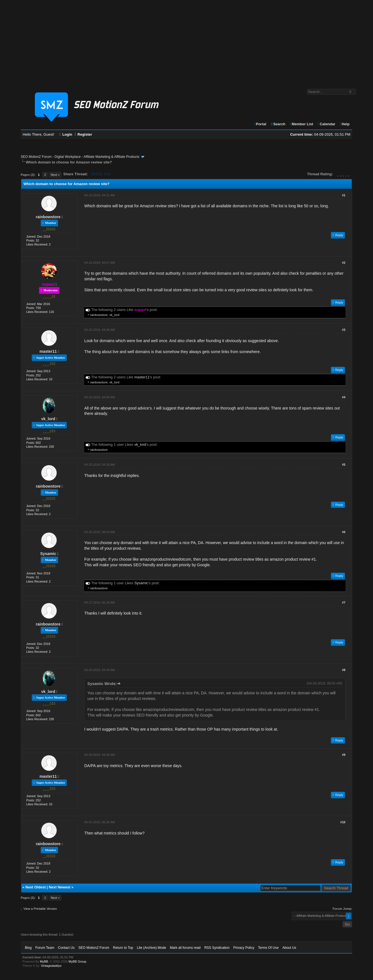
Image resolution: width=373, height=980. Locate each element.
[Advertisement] (187, 42)
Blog (28, 948)
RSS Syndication (217, 948)
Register (83, 134)
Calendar (326, 124)
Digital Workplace (67, 157)
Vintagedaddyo (51, 966)
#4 (344, 397)
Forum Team (45, 948)
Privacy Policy (244, 948)
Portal (260, 124)
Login (66, 134)
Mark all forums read (185, 948)
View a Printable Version (40, 909)
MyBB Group (77, 961)
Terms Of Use (268, 948)
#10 (343, 822)
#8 (344, 670)
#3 (344, 330)
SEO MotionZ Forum (36, 157)
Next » (55, 175)
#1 (344, 195)
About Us (289, 948)
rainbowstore (48, 217)
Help (344, 124)
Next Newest (60, 887)
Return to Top (123, 948)
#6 (344, 532)
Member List (301, 124)
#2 (344, 263)
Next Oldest (36, 887)
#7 (344, 602)
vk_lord (114, 315)
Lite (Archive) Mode (152, 948)
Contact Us (66, 948)
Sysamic (48, 554)
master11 (48, 351)
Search (278, 124)
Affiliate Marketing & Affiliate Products (112, 157)
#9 (344, 755)
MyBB (44, 961)
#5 (344, 465)
